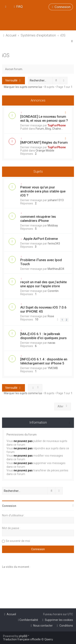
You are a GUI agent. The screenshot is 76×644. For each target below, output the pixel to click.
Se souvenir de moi (18, 541)
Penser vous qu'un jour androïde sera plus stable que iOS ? (43, 191)
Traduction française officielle (22, 639)
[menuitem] (18, 6)
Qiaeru (49, 639)
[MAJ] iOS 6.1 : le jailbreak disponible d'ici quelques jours (43, 336)
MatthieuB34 (56, 269)
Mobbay (53, 225)
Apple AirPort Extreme (41, 239)
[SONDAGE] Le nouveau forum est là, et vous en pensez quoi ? (44, 119)
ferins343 (54, 244)
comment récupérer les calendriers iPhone (38, 219)
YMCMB (53, 368)
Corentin (53, 291)
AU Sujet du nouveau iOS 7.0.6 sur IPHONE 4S (43, 309)
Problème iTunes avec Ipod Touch (41, 262)
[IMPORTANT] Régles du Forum (44, 142)
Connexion (9, 506)
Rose (51, 316)
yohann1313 (56, 200)
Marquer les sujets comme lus (23, 87)
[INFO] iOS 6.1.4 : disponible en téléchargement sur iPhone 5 (44, 361)
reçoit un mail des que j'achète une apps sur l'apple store (43, 284)
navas (51, 343)
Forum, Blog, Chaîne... (49, 129)
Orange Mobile (45, 151)
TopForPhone (57, 125)
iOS (6, 55)
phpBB (23, 636)
